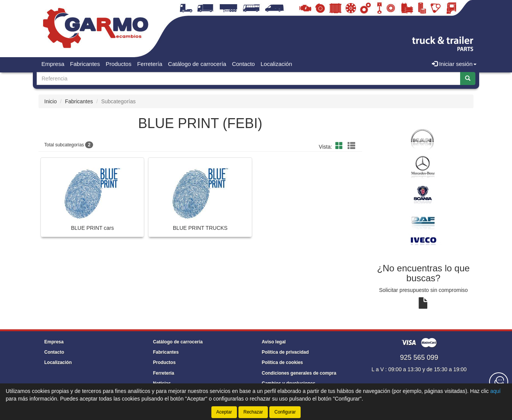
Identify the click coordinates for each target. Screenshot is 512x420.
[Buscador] (249, 79)
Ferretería (150, 64)
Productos (119, 64)
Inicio (51, 101)
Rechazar (253, 412)
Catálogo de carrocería (197, 64)
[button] (340, 146)
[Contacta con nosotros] (499, 382)
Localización (276, 64)
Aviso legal (274, 342)
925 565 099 (419, 357)
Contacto (243, 64)
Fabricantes (85, 64)
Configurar (285, 412)
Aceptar (224, 412)
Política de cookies (282, 362)
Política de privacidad (285, 352)
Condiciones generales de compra (299, 373)
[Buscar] (468, 79)
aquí (495, 391)
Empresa (53, 64)
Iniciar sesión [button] (454, 64)
